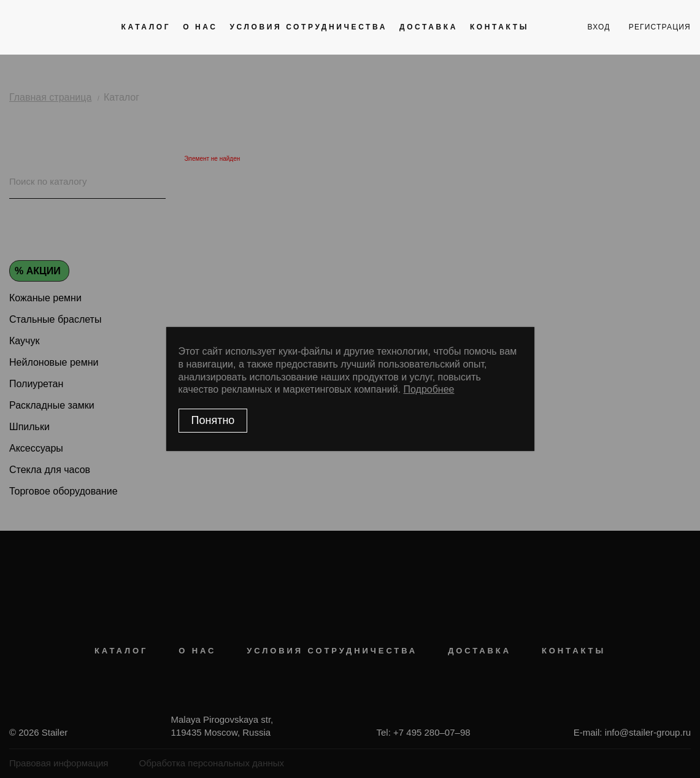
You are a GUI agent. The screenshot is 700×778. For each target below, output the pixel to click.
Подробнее (429, 389)
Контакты (499, 27)
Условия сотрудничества (309, 27)
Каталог (146, 27)
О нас (200, 27)
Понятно (213, 420)
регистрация (660, 27)
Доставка (429, 27)
